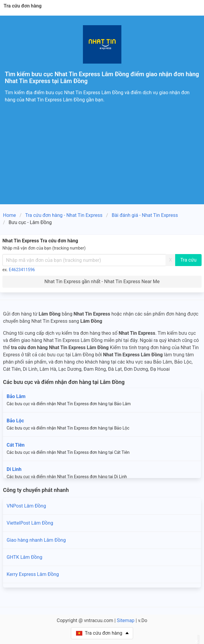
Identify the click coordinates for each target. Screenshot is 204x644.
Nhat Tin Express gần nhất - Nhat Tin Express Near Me (102, 282)
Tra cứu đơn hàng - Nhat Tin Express (64, 215)
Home (9, 215)
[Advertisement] (102, 159)
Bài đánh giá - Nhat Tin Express (145, 215)
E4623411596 (22, 270)
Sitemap (126, 620)
